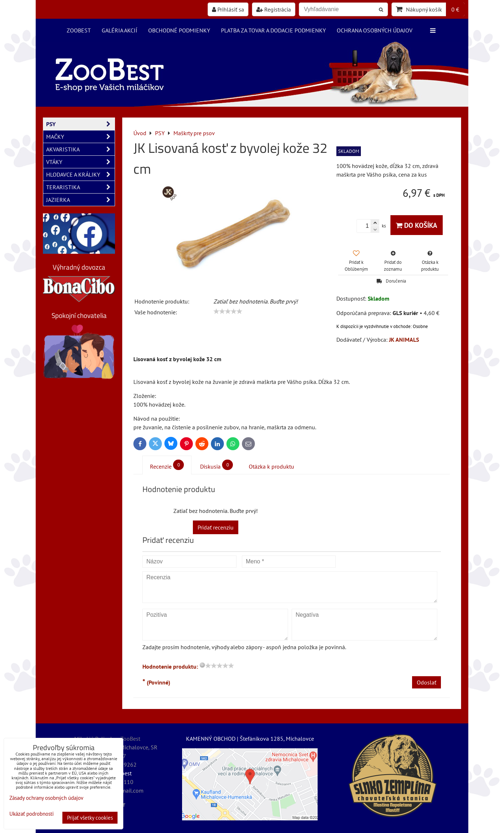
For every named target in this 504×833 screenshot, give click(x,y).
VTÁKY (80, 162)
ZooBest (79, 30)
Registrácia (274, 9)
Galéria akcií (120, 30)
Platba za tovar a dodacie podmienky (273, 30)
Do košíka (417, 225)
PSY (80, 124)
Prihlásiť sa (228, 9)
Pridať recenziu (216, 527)
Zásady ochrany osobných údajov (46, 798)
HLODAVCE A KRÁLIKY (80, 174)
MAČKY (80, 137)
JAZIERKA (80, 200)
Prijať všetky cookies (90, 818)
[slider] (228, 311)
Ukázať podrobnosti (32, 814)
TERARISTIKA (80, 187)
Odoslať (426, 682)
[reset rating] (202, 665)
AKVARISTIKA (80, 149)
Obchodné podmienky (179, 30)
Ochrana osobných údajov (375, 30)
